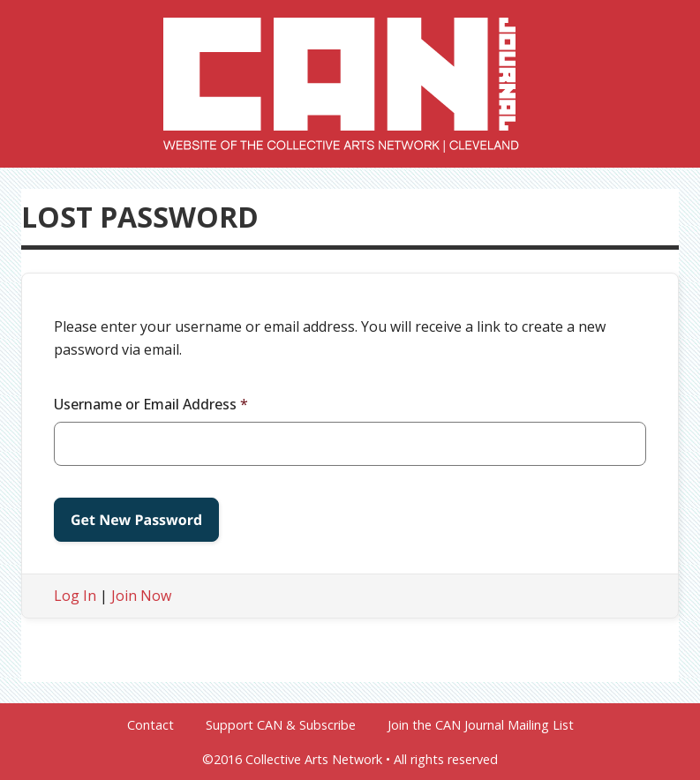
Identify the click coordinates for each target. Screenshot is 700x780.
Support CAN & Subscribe (281, 725)
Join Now (141, 596)
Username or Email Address (151, 404)
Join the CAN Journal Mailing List (481, 725)
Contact (151, 725)
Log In (75, 596)
